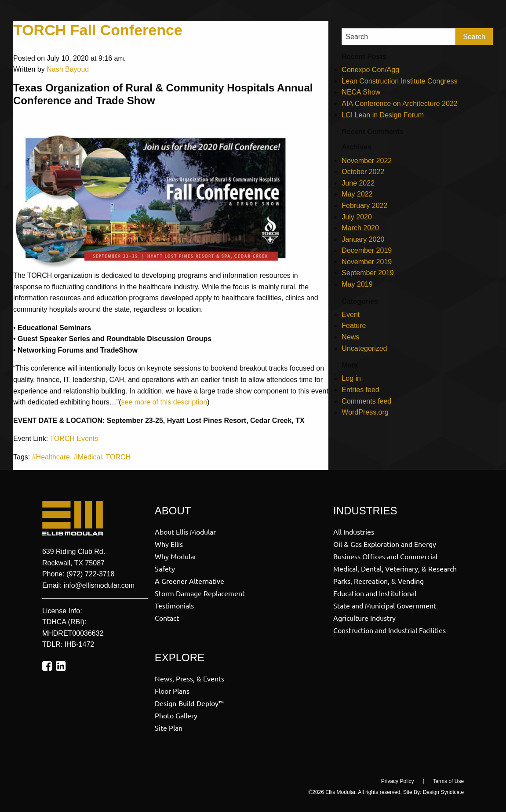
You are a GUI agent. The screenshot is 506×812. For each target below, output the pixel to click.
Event (351, 315)
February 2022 (364, 206)
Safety (165, 568)
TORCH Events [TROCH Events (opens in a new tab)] (74, 439)
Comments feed (366, 401)
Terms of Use (448, 781)
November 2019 (367, 262)
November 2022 (367, 161)
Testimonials (174, 605)
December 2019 (367, 250)
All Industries (354, 531)
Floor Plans (172, 690)
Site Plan (169, 727)
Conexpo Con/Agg (370, 70)
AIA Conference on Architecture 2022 (399, 104)
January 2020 (363, 239)
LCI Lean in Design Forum (383, 115)
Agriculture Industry (364, 617)
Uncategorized (364, 348)
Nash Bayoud (68, 69)
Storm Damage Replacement (200, 593)
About (173, 511)
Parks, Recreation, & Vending (379, 580)
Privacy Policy (398, 781)
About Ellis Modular (185, 531)
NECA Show (361, 92)
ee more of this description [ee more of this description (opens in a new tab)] (166, 402)
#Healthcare (51, 457)
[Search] (399, 37)
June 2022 (358, 183)
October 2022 (363, 172)
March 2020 (360, 228)
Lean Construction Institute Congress (399, 81)
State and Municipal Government (385, 605)
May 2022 (357, 194)
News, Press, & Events (189, 678)
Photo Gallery (176, 715)
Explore (180, 657)
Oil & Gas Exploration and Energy (385, 543)
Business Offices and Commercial (385, 556)
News (350, 337)
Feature (354, 326)
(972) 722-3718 (90, 574)
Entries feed (360, 390)
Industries (365, 511)
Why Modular (176, 556)
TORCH (118, 457)
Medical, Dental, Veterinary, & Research (395, 568)
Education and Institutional (375, 593)
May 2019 (357, 284)
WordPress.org (365, 412)
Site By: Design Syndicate (433, 792)
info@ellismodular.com (99, 585)
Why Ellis (169, 543)
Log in (351, 378)
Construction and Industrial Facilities (390, 630)
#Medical (88, 457)
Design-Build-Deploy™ (189, 703)
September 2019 (368, 273)
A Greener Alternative (189, 580)
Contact (167, 617)
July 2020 (357, 217)
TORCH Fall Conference (98, 30)
